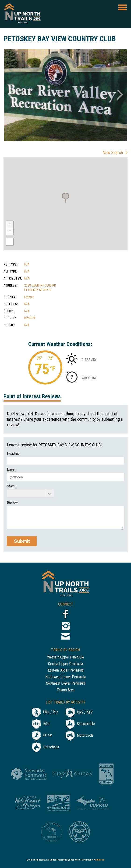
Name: (12, 470)
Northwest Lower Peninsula (65, 677)
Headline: (14, 454)
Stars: (11, 486)
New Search (113, 152)
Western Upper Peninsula (65, 657)
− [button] (10, 231)
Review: (13, 503)
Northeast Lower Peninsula (65, 684)
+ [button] (10, 224)
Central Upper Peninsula (65, 664)
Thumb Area (66, 690)
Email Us (100, 860)
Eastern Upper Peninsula (66, 670)
